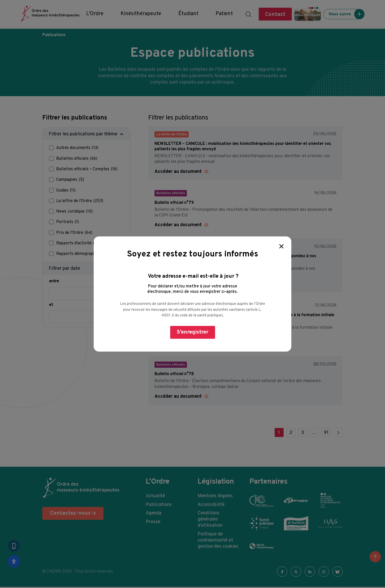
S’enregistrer (193, 332)
